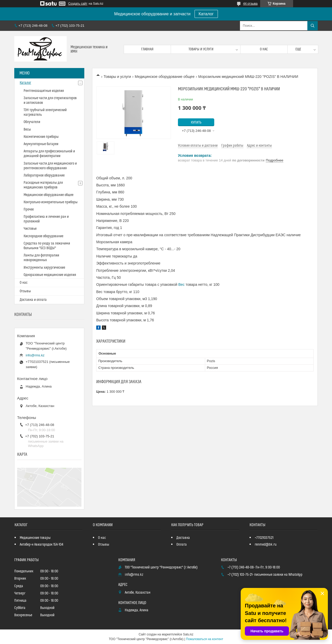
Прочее (29, 209)
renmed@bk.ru (266, 545)
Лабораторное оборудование (44, 175)
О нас (264, 49)
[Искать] (313, 26)
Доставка (183, 538)
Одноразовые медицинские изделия (50, 275)
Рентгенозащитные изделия (44, 91)
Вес (182, 284)
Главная (147, 49)
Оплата (182, 545)
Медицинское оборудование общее (165, 77)
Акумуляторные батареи (41, 144)
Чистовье (30, 229)
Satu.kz (188, 634)
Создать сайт (78, 4)
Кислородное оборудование (43, 236)
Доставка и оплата (33, 300)
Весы (27, 130)
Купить (196, 123)
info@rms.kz (35, 355)
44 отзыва (250, 4)
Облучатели (32, 122)
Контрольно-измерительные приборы (51, 202)
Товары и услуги (201, 49)
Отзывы (25, 291)
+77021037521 (264, 538)
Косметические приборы (41, 137)
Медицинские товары (35, 538)
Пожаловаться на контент (205, 639)
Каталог (206, 14)
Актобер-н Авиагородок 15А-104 (41, 545)
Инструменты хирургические (44, 268)
